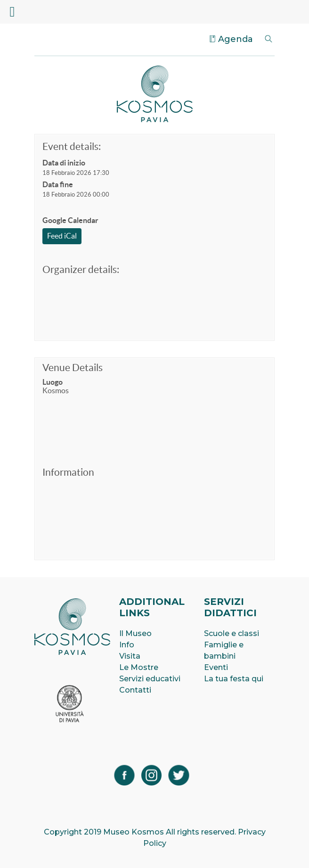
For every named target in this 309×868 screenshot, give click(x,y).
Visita (130, 656)
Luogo (53, 382)
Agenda (236, 39)
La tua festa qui (234, 679)
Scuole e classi (232, 633)
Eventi (216, 667)
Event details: (72, 146)
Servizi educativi (150, 679)
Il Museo (135, 633)
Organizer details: (81, 269)
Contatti (135, 690)
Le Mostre (139, 667)
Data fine (58, 184)
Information (68, 472)
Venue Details (73, 368)
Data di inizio (64, 163)
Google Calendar (70, 220)
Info (127, 645)
